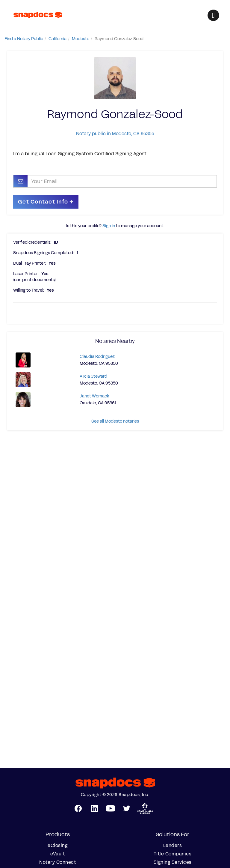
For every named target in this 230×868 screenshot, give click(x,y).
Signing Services (173, 862)
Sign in (109, 226)
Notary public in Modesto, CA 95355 (115, 134)
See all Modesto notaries (115, 421)
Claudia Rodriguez (97, 357)
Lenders (173, 846)
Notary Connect (57, 862)
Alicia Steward (93, 376)
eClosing (57, 846)
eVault (57, 854)
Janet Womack (94, 396)
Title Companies (173, 854)
